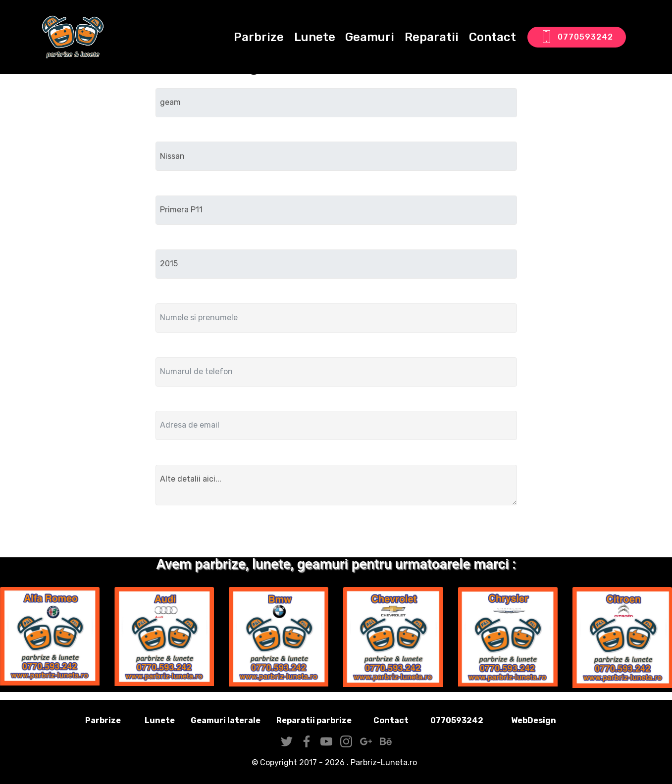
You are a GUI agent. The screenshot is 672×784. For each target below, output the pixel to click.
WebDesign (549, 720)
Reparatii (432, 37)
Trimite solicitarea (336, 533)
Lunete (315, 37)
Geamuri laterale (226, 720)
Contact (492, 37)
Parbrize (259, 37)
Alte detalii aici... (336, 485)
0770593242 (577, 37)
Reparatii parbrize (314, 720)
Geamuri (370, 37)
